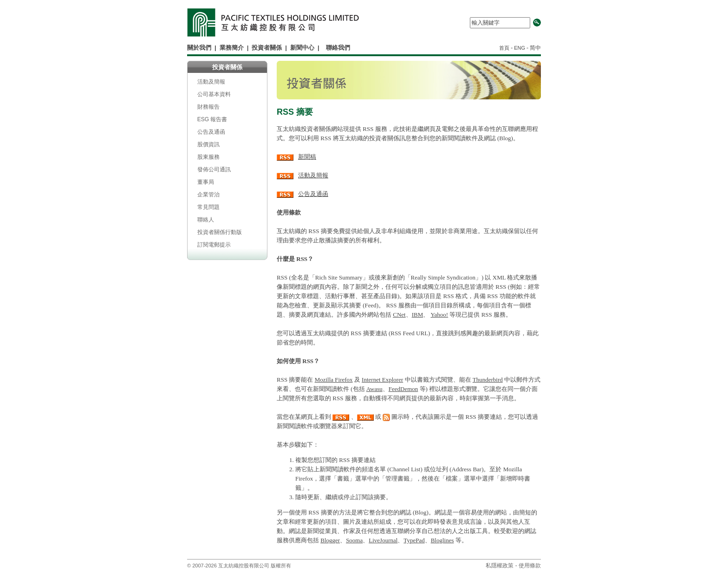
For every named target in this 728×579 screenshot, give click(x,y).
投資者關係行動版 (220, 232)
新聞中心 (302, 48)
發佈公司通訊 (214, 169)
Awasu (374, 389)
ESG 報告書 (212, 119)
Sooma (354, 540)
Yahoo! (440, 315)
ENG (520, 48)
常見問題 (208, 207)
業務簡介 (232, 48)
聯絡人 (206, 220)
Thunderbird (488, 380)
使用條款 (530, 566)
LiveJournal (383, 540)
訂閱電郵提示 (214, 245)
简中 (535, 48)
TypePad (414, 540)
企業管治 (208, 195)
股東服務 (208, 157)
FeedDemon (403, 389)
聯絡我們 (338, 48)
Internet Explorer (382, 380)
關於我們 (199, 48)
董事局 (206, 182)
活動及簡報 (211, 82)
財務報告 (208, 107)
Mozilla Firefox (334, 380)
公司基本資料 (214, 94)
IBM (418, 315)
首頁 (505, 48)
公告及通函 (211, 132)
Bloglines (442, 540)
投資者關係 (267, 48)
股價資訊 (208, 144)
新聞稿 (307, 157)
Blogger (330, 540)
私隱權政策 (500, 566)
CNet (399, 315)
